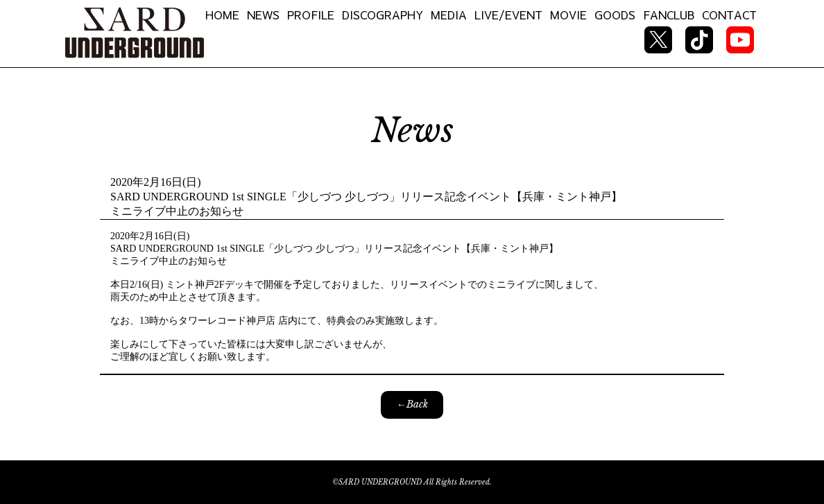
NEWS (263, 15)
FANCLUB (669, 15)
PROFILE (311, 15)
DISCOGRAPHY (383, 15)
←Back (412, 404)
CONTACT (729, 15)
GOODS (615, 15)
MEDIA (449, 15)
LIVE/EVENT (508, 15)
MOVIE (568, 15)
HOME (222, 15)
